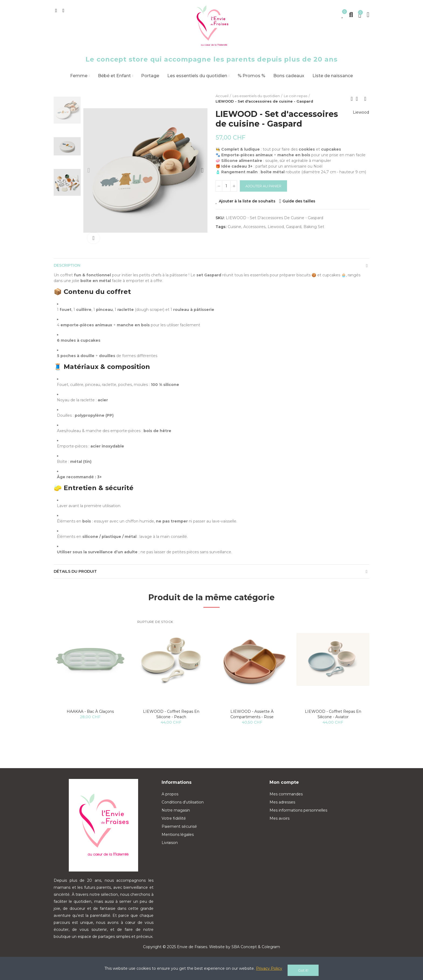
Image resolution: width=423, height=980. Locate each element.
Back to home (359, 99)
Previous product (352, 99)
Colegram (271, 954)
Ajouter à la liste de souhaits (247, 201)
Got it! (303, 970)
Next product (365, 99)
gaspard (294, 227)
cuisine (234, 227)
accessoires (254, 227)
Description (69, 267)
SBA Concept (244, 954)
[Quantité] (226, 186)
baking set (314, 227)
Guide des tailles (299, 201)
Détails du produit (78, 577)
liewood (276, 227)
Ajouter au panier (263, 186)
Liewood (359, 119)
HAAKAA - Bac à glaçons (90, 718)
